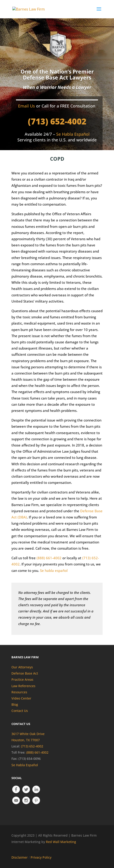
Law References (23, 686)
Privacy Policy (41, 857)
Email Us (27, 106)
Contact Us (20, 711)
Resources (19, 692)
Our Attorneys (22, 667)
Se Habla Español (25, 765)
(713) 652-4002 (57, 121)
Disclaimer (20, 857)
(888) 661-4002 (49, 558)
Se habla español (54, 570)
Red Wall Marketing (61, 842)
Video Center (21, 698)
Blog (15, 704)
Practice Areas (22, 679)
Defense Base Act (25, 673)
